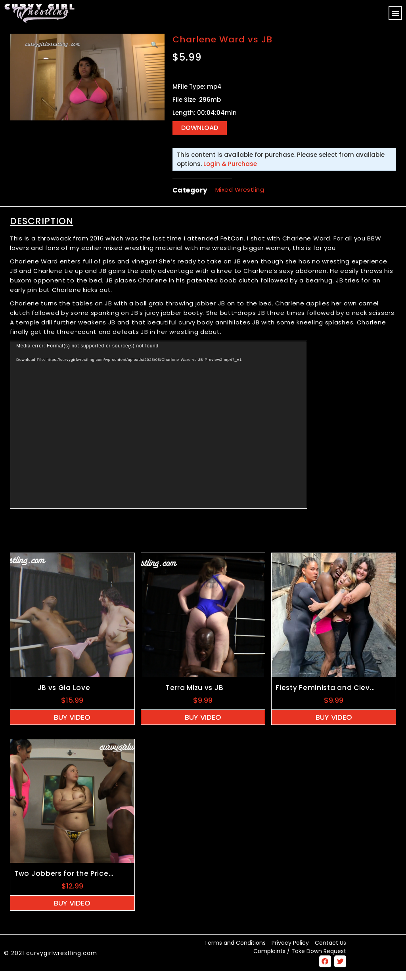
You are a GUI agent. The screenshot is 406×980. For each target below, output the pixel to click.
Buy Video (72, 725)
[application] (159, 433)
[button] (395, 13)
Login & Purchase (230, 172)
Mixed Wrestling (240, 198)
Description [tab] (42, 229)
